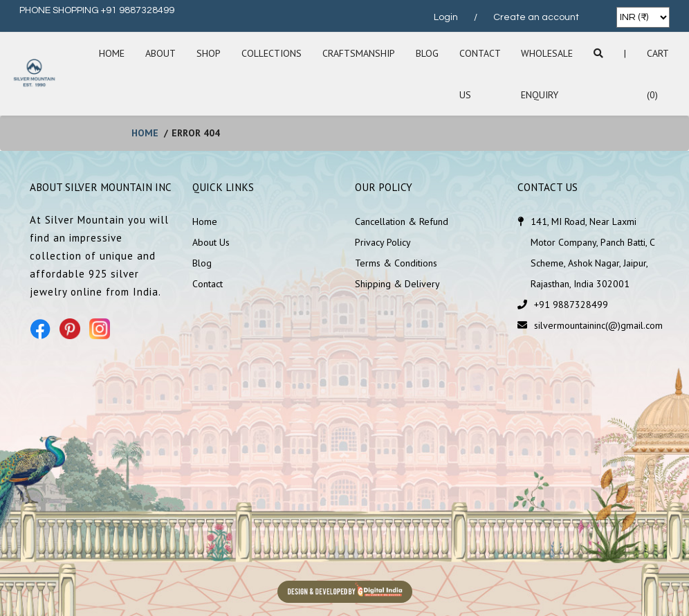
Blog (427, 53)
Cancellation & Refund (402, 221)
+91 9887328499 (571, 305)
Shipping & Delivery (397, 284)
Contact (208, 284)
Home (112, 53)
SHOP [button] (209, 53)
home (145, 133)
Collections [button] (272, 53)
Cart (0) (658, 74)
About (160, 53)
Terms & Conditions (396, 263)
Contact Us (480, 74)
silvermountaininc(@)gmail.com (598, 325)
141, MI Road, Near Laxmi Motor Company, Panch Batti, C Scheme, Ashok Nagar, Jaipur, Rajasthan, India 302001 (592, 253)
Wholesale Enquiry (547, 74)
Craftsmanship (359, 53)
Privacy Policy (383, 242)
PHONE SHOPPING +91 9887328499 (97, 10)
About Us (211, 242)
